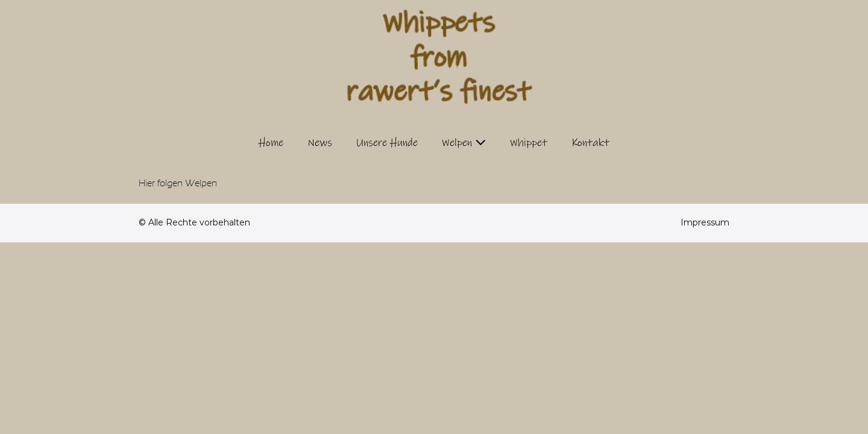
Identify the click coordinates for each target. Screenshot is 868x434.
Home (271, 143)
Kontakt (590, 143)
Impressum (705, 222)
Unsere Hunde (387, 143)
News (320, 143)
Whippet (529, 143)
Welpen (457, 143)
